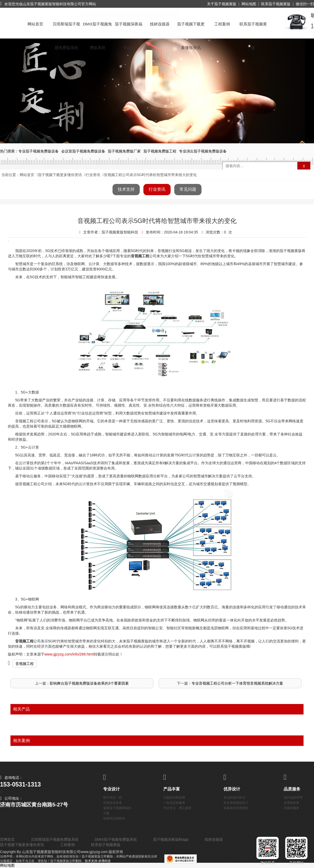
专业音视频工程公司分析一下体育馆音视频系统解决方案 (237, 683)
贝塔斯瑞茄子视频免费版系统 (66, 29)
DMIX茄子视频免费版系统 (97, 29)
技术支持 (126, 189)
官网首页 (7, 839)
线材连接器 (160, 24)
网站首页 (35, 24)
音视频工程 (25, 664)
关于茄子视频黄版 (222, 4)
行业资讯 (93, 175)
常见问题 (188, 189)
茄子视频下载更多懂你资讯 (191, 29)
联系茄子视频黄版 (276, 4)
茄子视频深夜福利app (129, 29)
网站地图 (249, 4)
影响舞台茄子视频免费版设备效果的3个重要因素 (89, 683)
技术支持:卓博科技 (98, 861)
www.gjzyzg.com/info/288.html (69, 654)
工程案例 (222, 24)
